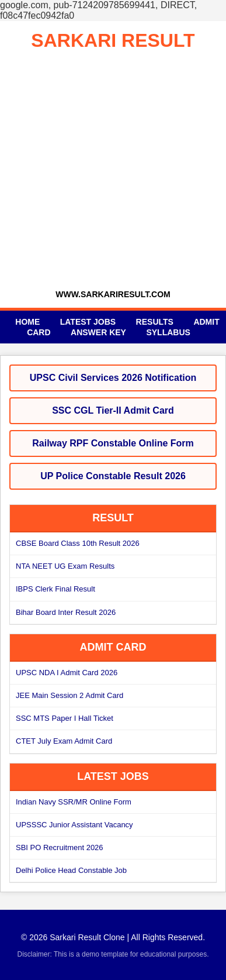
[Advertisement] (113, 171)
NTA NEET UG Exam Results (65, 566)
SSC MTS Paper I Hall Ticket (65, 718)
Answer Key (98, 332)
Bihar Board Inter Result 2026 (66, 612)
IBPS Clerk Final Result (55, 589)
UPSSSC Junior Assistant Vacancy (74, 825)
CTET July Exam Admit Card (64, 741)
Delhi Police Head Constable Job (71, 870)
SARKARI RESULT (113, 40)
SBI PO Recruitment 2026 (60, 847)
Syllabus (168, 332)
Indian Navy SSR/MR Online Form (74, 802)
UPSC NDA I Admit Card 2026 (67, 673)
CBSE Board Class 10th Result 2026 (78, 543)
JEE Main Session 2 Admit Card (69, 695)
